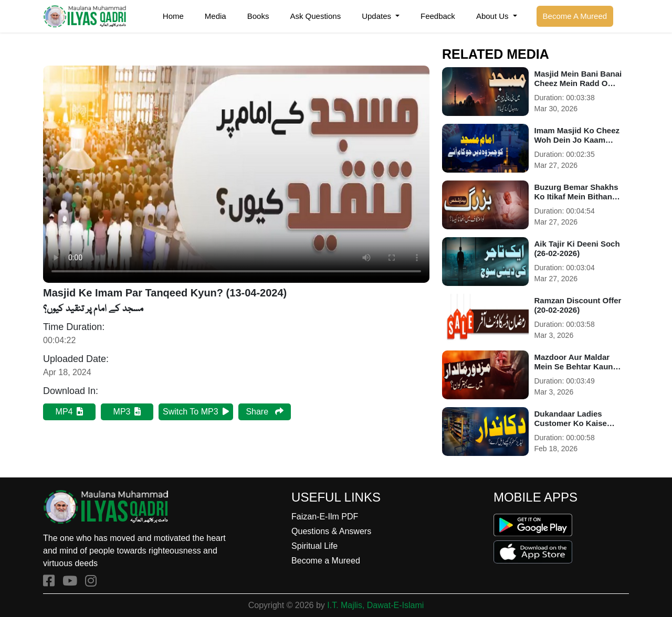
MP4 (70, 412)
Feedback (438, 16)
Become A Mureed (575, 16)
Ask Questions (315, 16)
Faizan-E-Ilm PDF (325, 517)
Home (173, 16)
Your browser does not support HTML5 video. (236, 174)
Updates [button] (377, 16)
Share (264, 412)
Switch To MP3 (196, 412)
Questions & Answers (331, 531)
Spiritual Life (314, 546)
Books (258, 16)
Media (216, 16)
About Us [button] (493, 16)
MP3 (127, 412)
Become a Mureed (326, 561)
